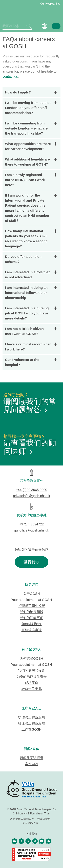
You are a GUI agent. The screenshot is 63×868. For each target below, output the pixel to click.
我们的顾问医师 (32, 618)
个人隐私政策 (30, 823)
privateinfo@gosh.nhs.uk (31, 496)
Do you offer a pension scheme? (31, 259)
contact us (10, 76)
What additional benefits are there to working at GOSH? (31, 162)
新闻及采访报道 (32, 758)
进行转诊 (32, 562)
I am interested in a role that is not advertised (31, 275)
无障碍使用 (44, 819)
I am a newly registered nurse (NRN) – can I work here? (31, 180)
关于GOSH (32, 594)
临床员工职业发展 (32, 723)
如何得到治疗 (32, 624)
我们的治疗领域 (32, 612)
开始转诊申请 (32, 630)
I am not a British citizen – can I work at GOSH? (31, 331)
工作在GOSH (32, 729)
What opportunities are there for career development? (31, 146)
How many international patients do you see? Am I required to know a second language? (31, 239)
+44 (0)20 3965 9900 (31, 490)
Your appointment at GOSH (32, 600)
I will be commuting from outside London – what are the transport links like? (31, 128)
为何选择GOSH (32, 658)
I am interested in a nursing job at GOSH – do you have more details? (31, 313)
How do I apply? (31, 92)
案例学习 (32, 764)
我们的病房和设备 (32, 671)
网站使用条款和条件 (22, 819)
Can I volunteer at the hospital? (31, 362)
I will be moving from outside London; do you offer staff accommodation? (31, 108)
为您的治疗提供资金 (32, 677)
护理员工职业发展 (32, 606)
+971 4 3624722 (32, 524)
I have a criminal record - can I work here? (31, 347)
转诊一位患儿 (32, 689)
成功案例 (32, 683)
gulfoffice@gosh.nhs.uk (32, 530)
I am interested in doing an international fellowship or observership (31, 293)
